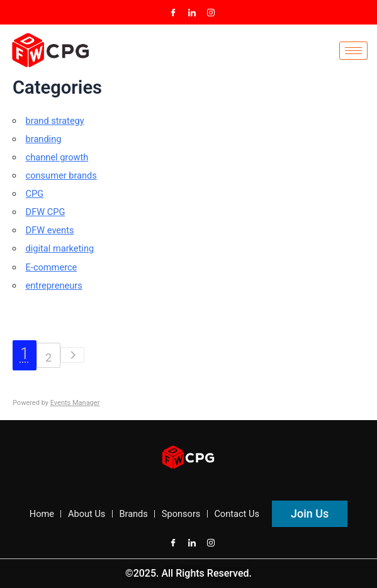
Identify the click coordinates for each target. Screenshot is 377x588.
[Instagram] (211, 13)
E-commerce (52, 267)
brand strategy (55, 121)
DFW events (50, 230)
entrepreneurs (54, 286)
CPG (35, 194)
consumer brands (61, 175)
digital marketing (60, 248)
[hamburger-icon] (353, 51)
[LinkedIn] (192, 13)
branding (44, 139)
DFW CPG (46, 212)
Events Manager (75, 403)
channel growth (57, 157)
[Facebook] (173, 13)
